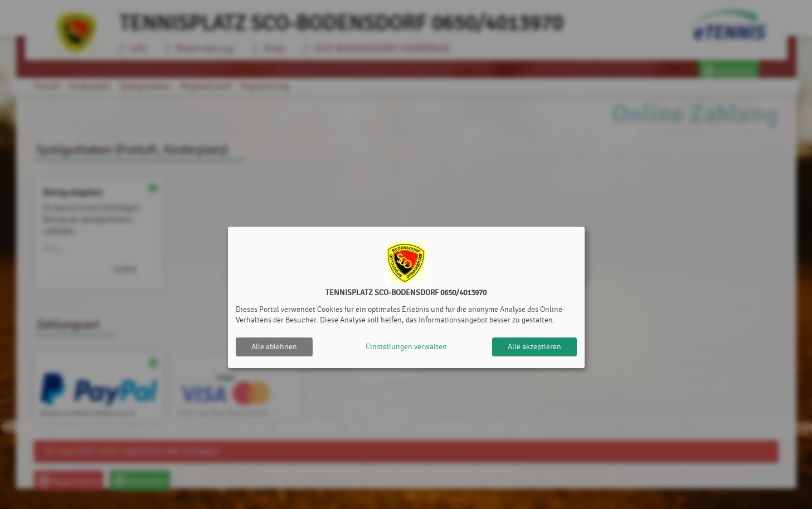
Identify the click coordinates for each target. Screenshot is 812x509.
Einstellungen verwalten (406, 347)
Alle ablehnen (274, 347)
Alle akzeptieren (534, 347)
